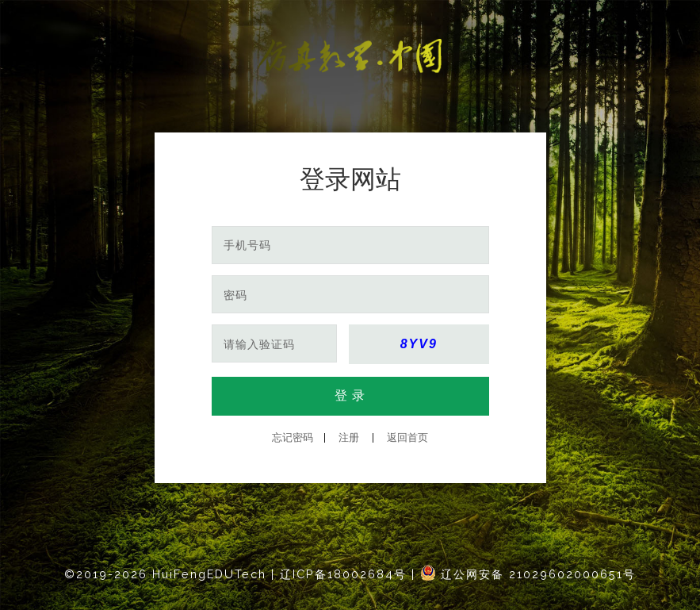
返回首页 (407, 437)
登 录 (350, 395)
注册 (349, 437)
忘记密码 (293, 437)
